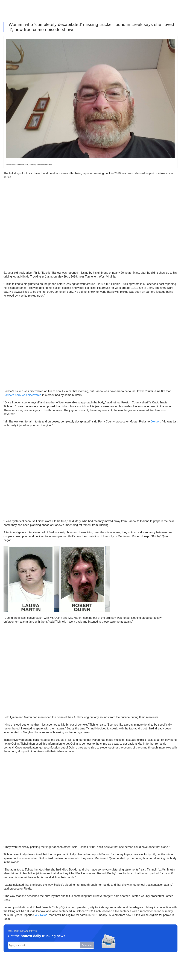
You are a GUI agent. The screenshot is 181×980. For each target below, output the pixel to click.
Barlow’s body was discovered (22, 395)
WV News (41, 915)
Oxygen (155, 421)
